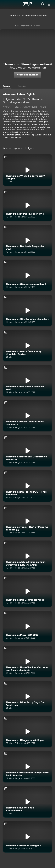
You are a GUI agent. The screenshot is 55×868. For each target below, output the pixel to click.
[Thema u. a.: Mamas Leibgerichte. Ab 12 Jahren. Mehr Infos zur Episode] (27, 205)
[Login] (49, 4)
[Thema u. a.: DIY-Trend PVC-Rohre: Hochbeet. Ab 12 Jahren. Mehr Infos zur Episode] (27, 486)
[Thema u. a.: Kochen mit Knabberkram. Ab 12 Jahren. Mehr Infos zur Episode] (27, 802)
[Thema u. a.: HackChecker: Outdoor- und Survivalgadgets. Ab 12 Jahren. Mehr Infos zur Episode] (27, 661)
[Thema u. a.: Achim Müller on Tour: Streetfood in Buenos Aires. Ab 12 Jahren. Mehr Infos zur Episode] (27, 556)
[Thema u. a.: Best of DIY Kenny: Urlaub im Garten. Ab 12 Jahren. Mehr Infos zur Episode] (27, 346)
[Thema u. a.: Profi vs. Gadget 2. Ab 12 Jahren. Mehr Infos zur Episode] (27, 837)
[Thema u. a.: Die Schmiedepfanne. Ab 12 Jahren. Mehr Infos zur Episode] (27, 591)
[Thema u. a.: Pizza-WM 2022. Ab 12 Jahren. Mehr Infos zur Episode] (27, 626)
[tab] (7, 86)
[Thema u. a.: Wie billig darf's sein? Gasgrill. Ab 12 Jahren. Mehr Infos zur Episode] (27, 170)
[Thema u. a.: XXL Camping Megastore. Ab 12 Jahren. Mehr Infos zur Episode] (27, 310)
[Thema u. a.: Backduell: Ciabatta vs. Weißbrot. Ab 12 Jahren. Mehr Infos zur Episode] (27, 451)
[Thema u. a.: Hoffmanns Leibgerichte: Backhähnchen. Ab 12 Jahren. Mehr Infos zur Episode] (27, 767)
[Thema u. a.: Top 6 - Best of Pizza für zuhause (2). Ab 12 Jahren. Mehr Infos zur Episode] (27, 521)
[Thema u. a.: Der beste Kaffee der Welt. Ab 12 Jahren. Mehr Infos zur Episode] (27, 381)
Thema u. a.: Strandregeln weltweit (28, 16)
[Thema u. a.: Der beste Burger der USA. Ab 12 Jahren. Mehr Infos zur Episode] (27, 240)
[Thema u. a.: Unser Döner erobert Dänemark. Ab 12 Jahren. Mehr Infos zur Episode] (27, 416)
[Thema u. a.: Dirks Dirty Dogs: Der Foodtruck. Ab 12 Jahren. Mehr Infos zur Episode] (27, 697)
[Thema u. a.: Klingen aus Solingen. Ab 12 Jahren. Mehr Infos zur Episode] (27, 732)
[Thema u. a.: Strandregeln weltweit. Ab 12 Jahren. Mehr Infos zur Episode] (27, 275)
